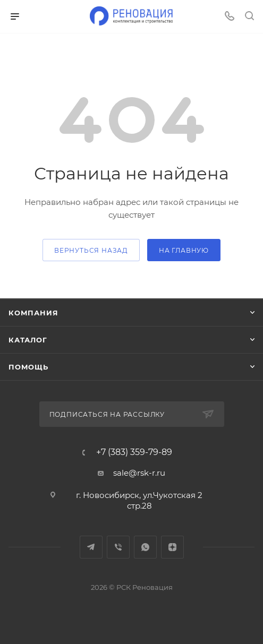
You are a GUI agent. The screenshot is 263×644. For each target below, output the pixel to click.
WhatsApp (145, 547)
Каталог (28, 340)
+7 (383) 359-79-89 (134, 452)
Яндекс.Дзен (172, 547)
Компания (33, 313)
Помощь (28, 367)
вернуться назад (91, 250)
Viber (118, 547)
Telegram (91, 547)
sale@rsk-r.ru (139, 473)
